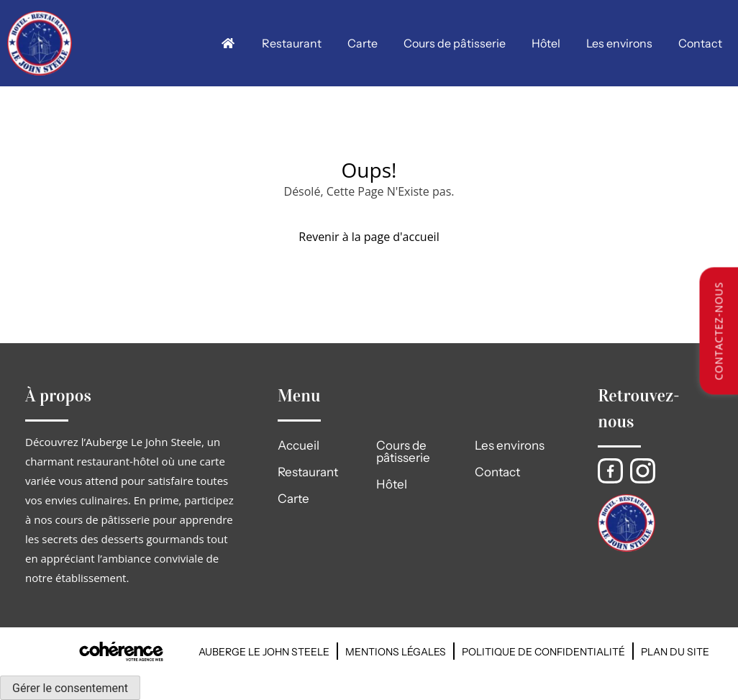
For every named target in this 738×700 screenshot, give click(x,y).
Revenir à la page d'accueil (369, 237)
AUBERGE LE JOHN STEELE (264, 652)
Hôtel (546, 43)
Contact (700, 43)
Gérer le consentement (70, 688)
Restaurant (292, 43)
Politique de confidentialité (543, 652)
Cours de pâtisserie (455, 43)
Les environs (619, 43)
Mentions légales (396, 652)
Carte (363, 43)
